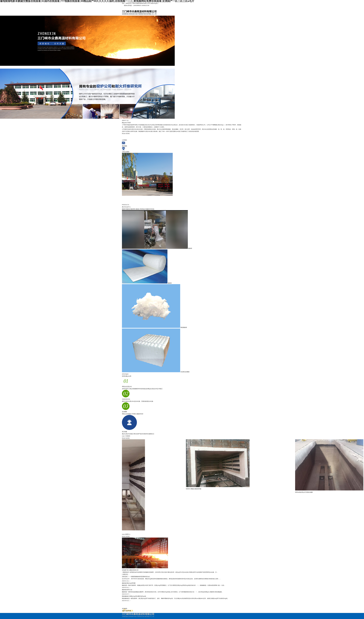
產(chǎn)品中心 (126, 207)
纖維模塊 (133, 209)
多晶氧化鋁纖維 (185, 372)
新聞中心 (128, 534)
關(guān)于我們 (126, 123)
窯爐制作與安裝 (150, 209)
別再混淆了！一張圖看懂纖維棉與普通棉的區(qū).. (136, 577)
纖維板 (138, 209)
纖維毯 (128, 209)
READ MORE (126, 134)
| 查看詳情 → (126, 574)
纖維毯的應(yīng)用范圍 (129, 583)
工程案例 (127, 436)
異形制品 (143, 209)
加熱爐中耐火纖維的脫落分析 (130, 570)
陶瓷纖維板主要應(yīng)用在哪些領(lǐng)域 (134, 596)
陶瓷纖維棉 (184, 327)
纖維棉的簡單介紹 (127, 590)
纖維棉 (124, 209)
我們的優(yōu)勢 (127, 376)
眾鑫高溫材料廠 (126, 611)
